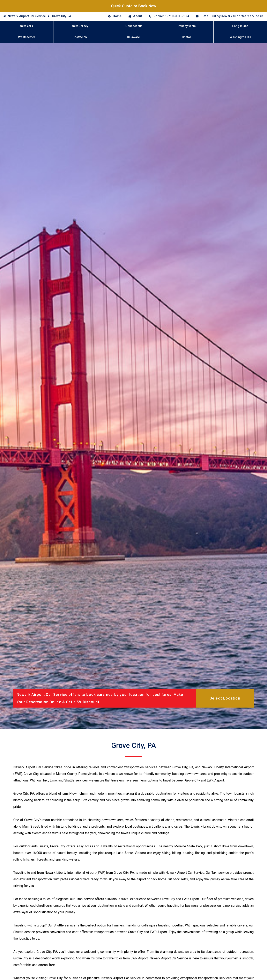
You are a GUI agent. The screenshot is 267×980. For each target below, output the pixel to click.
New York (27, 26)
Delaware (133, 37)
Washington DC (240, 37)
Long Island (240, 26)
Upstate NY (80, 37)
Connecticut (133, 26)
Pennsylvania (187, 26)
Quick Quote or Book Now (134, 6)
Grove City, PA (62, 16)
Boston (187, 37)
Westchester (27, 37)
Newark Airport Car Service (27, 16)
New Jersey (80, 26)
